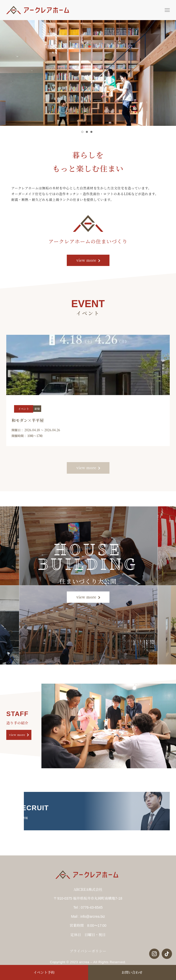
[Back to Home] (39, 10)
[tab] (82, 132)
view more (86, 260)
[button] (167, 10)
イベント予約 (44, 972)
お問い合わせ (132, 972)
